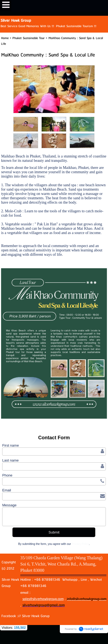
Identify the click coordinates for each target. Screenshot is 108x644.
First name (10, 445)
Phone (7, 475)
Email (7, 490)
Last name (10, 460)
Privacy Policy (80, 544)
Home (5, 38)
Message (9, 505)
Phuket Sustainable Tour (29, 38)
